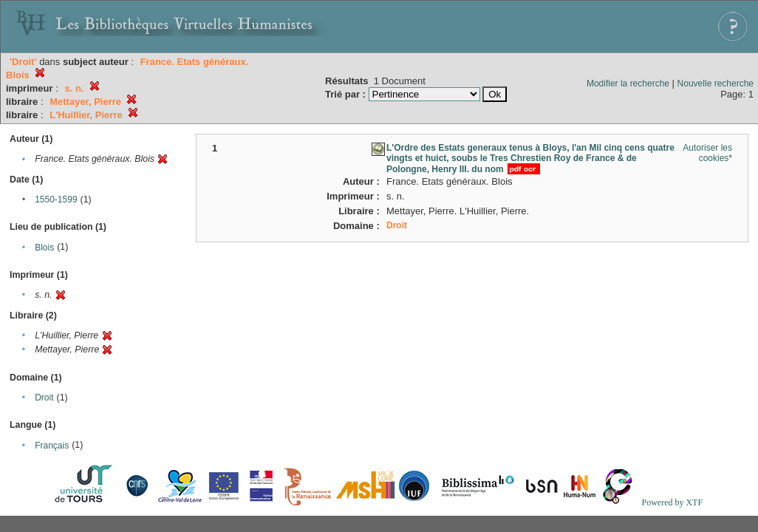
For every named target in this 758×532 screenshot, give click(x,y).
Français (52, 446)
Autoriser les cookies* (707, 153)
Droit (44, 398)
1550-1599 (56, 199)
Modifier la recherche (628, 83)
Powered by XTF (672, 502)
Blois (44, 248)
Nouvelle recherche (716, 83)
